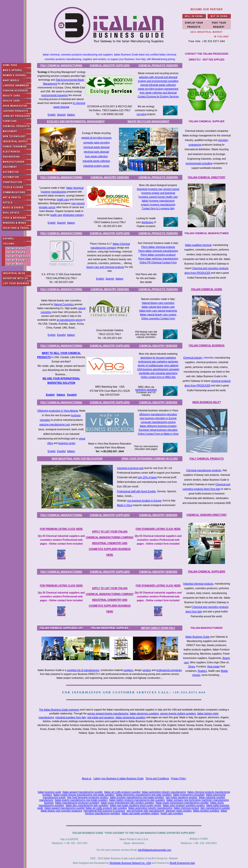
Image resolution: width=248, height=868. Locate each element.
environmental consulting (199, 163)
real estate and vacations (101, 717)
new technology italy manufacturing (145, 811)
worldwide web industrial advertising (158, 373)
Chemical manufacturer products (204, 470)
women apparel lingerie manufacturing (108, 714)
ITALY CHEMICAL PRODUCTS (206, 459)
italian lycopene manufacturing (158, 201)
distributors (147, 222)
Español (61, 335)
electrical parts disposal (96, 152)
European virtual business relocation (158, 430)
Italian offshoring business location (158, 426)
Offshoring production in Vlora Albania (58, 411)
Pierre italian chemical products (158, 247)
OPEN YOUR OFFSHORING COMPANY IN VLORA (150, 459)
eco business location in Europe (144, 501)
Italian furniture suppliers (206, 811)
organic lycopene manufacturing (158, 205)
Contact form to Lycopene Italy (158, 208)
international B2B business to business (104, 811)
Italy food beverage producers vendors (88, 797)
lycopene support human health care (158, 197)
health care (63, 199)
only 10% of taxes (147, 477)
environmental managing (55, 95)
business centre (67, 443)
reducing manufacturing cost (54, 425)
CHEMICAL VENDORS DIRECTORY (207, 515)
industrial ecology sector (96, 166)
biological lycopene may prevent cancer (158, 189)
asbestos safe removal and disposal (158, 77)
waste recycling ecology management (158, 89)
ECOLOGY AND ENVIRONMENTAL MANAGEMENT (76, 121)
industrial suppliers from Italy (71, 717)
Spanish (61, 115)
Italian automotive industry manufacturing (164, 792)
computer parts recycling (97, 143)
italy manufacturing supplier (215, 808)
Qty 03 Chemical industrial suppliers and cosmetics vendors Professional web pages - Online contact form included (61, 540)
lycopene (46, 192)
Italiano (71, 115)
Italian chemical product (186, 808)
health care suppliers (172, 813)
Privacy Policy (178, 778)
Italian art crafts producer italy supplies (106, 808)
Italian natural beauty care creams (158, 315)
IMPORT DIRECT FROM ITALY (158, 628)
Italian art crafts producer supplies (122, 792)
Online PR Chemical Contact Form (158, 262)
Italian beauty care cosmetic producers (61, 811)
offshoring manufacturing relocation (158, 414)
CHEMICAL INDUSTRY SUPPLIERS (110, 66)
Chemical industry (193, 358)
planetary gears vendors (179, 811)
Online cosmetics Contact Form (158, 318)
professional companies (169, 670)
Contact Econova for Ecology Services (158, 97)
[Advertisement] (135, 756)
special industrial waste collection (158, 85)
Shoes (192, 667)
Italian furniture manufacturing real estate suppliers (137, 797)
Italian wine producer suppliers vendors (184, 805)
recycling (141, 114)
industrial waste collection (96, 161)
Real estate (213, 667)
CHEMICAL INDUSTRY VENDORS (110, 177)
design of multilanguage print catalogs (158, 365)
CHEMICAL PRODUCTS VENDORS (158, 66)
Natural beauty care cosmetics (158, 303)
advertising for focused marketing (158, 358)
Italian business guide (49, 792)
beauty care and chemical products (105, 267)
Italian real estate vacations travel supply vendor (136, 805)
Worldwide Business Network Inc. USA (130, 863)
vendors (147, 670)
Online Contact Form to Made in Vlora (158, 434)
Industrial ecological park (130, 468)
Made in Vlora (124, 505)
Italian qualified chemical (198, 245)
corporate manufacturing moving (158, 422)
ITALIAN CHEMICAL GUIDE (207, 289)
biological (78, 188)
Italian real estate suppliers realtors (140, 813)
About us (87, 778)
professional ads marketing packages (158, 362)
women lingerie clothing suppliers (178, 714)
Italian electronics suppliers (144, 714)
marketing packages (146, 390)
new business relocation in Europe (158, 418)
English (52, 115)
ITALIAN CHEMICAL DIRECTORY (206, 177)
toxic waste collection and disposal (158, 93)
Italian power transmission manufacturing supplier (182, 803)
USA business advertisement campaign (158, 369)
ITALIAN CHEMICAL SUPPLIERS (207, 572)
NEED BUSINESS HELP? (206, 402)
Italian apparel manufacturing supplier (83, 792)
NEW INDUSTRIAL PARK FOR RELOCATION (77, 459)
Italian (70, 188)
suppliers (128, 670)
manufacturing (59, 192)
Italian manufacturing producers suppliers (77, 803)
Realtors (202, 671)
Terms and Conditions (157, 778)
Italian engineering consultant (189, 795)
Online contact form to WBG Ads (158, 377)
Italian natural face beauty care (158, 307)
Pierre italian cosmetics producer (158, 255)
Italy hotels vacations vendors (182, 797)
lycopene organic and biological (158, 193)
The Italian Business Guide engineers (59, 710)
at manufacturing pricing (70, 320)
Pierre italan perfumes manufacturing (158, 259)
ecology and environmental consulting (158, 81)
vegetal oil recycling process (96, 138)
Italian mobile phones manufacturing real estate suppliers (84, 795)
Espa (70, 395)
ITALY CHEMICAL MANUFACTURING (61, 66)
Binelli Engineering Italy (182, 863)
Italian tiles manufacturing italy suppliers (87, 805)
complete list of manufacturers (83, 670)
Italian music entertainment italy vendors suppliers (128, 803)
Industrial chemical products (198, 584)
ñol (75, 395)
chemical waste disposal (96, 147)
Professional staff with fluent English (136, 491)
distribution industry (73, 215)
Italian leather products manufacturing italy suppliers (137, 800)
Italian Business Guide (197, 637)
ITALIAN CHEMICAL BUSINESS (207, 346)
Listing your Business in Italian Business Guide (119, 778)
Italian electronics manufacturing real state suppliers (144, 795)
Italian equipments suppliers (131, 717)
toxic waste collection (96, 156)
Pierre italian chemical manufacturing (158, 251)
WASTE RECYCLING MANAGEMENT (149, 121)
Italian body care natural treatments (158, 311)
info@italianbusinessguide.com (155, 850)
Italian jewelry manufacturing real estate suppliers (81, 800)
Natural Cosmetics (64, 304)
